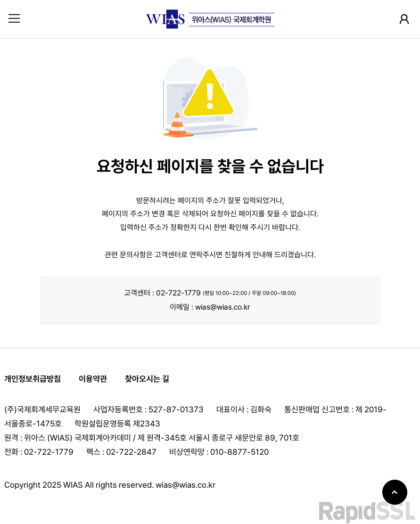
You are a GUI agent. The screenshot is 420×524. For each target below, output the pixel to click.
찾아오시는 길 (147, 379)
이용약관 (93, 379)
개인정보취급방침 (33, 379)
